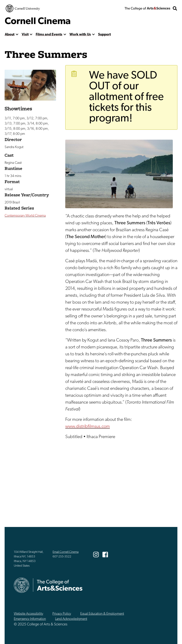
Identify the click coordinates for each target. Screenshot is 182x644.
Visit (25, 35)
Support (104, 35)
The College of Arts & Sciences (147, 8)
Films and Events (49, 35)
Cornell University (23, 8)
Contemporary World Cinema (25, 216)
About (10, 35)
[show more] (17, 35)
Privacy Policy (62, 614)
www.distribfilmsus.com (88, 427)
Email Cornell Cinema (66, 552)
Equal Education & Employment (102, 614)
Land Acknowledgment (71, 619)
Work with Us (80, 35)
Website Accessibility (29, 614)
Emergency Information (30, 619)
